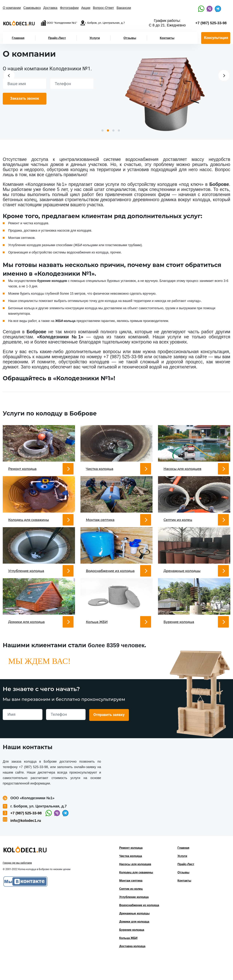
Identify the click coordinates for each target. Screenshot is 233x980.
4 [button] (119, 130)
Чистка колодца (131, 878)
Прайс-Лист (57, 38)
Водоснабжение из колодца (139, 927)
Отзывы (130, 38)
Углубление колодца (134, 919)
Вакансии (124, 8)
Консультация (216, 38)
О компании (12, 8)
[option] (165, 93)
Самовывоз (32, 8)
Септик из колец (131, 911)
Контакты (167, 38)
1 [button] (102, 130)
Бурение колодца (132, 952)
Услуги (95, 38)
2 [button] (108, 130)
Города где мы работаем (17, 885)
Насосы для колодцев (135, 886)
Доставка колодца (132, 968)
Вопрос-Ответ (103, 8)
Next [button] (224, 75)
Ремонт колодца (131, 870)
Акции (86, 8)
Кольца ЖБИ (128, 960)
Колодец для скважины (136, 894)
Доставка (50, 8)
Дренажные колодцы (134, 935)
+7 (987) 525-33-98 (211, 23)
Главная (18, 38)
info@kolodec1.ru (26, 842)
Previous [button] (9, 75)
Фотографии (69, 8)
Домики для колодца (134, 943)
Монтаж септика (131, 902)
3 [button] (113, 130)
